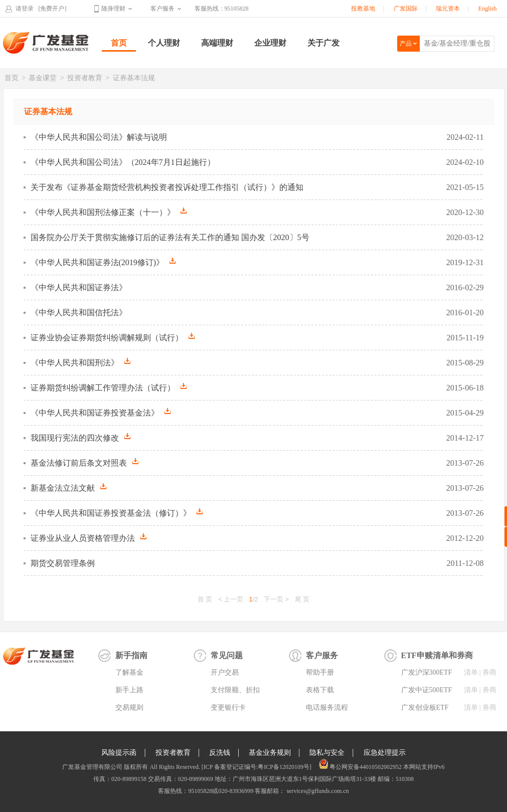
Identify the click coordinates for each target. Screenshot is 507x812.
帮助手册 (320, 672)
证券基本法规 (134, 78)
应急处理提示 (385, 753)
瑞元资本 (448, 9)
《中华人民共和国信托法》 (79, 313)
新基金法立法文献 (68, 488)
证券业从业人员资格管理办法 (89, 538)
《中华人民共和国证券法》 (79, 287)
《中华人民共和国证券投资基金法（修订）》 (117, 513)
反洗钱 (220, 753)
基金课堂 (43, 78)
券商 (489, 672)
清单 (471, 672)
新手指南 (131, 655)
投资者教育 (85, 78)
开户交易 (225, 672)
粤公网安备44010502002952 (366, 767)
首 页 (205, 599)
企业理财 (270, 43)
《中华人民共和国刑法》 (80, 362)
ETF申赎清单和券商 (437, 655)
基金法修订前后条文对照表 (84, 463)
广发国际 (406, 9)
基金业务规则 (270, 753)
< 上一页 (231, 599)
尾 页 (302, 599)
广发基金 (46, 43)
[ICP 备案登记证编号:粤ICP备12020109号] (257, 767)
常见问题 (227, 655)
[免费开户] (53, 9)
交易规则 (129, 707)
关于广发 (323, 43)
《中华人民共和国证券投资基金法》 (101, 413)
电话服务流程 (327, 707)
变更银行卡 (228, 707)
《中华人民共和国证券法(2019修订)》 (103, 262)
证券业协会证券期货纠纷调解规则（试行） (113, 337)
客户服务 (162, 9)
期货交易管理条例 (63, 563)
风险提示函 (119, 753)
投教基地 (363, 9)
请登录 (25, 9)
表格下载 (320, 690)
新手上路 (129, 690)
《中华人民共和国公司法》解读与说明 (99, 137)
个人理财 (164, 43)
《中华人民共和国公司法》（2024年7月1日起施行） (123, 162)
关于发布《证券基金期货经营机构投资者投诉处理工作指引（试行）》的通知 (167, 187)
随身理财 (113, 9)
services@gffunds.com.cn (317, 791)
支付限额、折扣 (235, 690)
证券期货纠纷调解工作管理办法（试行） (109, 387)
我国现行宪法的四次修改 (80, 438)
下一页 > (276, 599)
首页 (119, 43)
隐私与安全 (327, 753)
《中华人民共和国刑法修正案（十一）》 (109, 212)
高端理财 (217, 43)
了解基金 (129, 672)
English (488, 9)
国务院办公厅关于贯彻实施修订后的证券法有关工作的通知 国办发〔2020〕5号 (170, 237)
